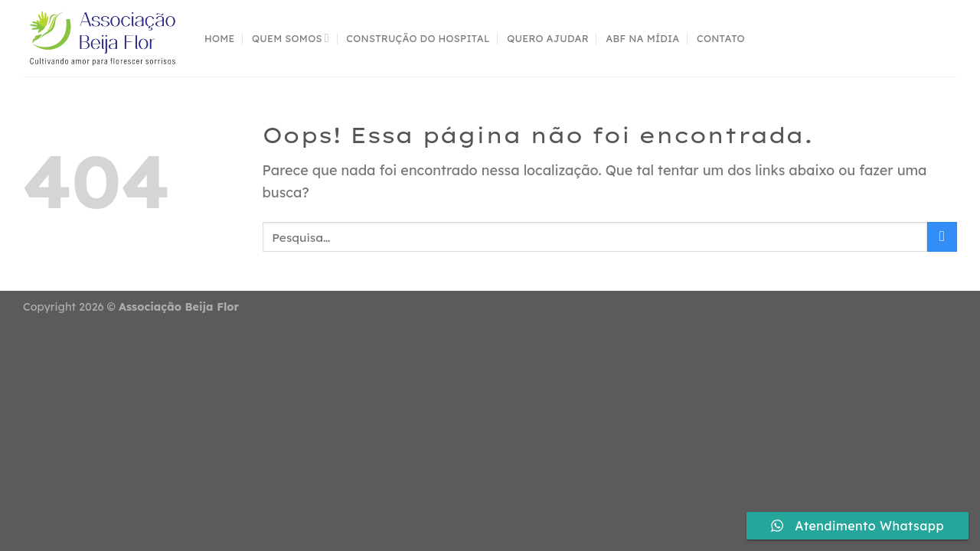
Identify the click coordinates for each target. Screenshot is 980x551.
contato (721, 38)
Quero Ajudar (548, 38)
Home (220, 38)
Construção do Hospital (418, 38)
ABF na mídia (642, 38)
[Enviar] (942, 237)
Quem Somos (291, 38)
